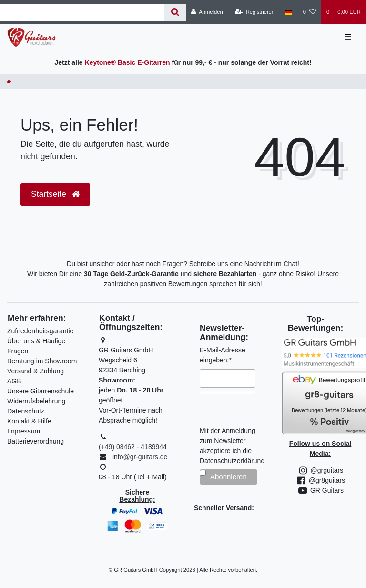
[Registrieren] (255, 12)
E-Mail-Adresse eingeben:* (223, 355)
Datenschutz (26, 411)
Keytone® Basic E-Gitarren (127, 62)
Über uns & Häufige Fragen (36, 346)
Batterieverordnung (36, 441)
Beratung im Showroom (42, 361)
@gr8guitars (320, 480)
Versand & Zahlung (36, 371)
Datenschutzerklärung (232, 461)
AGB (14, 381)
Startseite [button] (55, 194)
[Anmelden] (207, 12)
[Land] (289, 12)
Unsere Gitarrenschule (41, 391)
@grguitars (320, 470)
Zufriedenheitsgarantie (40, 331)
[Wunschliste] (310, 12)
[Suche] (175, 12)
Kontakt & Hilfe (29, 421)
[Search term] (82, 12)
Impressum (24, 431)
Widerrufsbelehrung (36, 401)
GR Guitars (320, 490)
